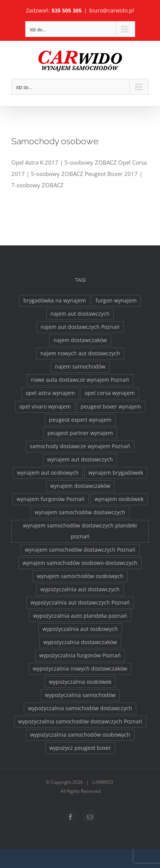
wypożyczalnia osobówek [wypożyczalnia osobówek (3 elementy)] (80, 682)
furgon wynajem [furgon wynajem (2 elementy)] (116, 301)
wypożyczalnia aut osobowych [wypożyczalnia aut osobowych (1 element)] (80, 629)
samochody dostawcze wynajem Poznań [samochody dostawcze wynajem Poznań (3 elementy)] (80, 446)
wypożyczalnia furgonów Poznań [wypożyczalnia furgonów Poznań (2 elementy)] (80, 655)
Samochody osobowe (55, 141)
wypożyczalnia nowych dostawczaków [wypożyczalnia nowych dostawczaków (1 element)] (80, 669)
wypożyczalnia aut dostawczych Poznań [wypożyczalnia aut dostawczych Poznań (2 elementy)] (80, 603)
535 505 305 (67, 10)
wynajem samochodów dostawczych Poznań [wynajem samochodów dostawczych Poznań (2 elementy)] (80, 550)
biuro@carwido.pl (112, 10)
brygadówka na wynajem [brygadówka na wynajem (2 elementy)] (55, 301)
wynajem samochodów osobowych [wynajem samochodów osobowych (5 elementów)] (80, 576)
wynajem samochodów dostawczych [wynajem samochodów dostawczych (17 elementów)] (80, 512)
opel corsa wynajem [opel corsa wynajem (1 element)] (110, 393)
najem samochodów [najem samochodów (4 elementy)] (80, 367)
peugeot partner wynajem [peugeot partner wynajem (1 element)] (80, 433)
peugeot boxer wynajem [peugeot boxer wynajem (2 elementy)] (111, 407)
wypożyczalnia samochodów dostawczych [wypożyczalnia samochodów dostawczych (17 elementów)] (80, 708)
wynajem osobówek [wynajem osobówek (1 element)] (119, 499)
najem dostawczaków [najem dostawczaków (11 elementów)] (80, 340)
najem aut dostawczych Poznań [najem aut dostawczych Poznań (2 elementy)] (80, 327)
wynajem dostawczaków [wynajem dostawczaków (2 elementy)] (80, 486)
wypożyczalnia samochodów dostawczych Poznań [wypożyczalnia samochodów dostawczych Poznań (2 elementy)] (80, 722)
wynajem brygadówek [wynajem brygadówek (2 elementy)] (116, 473)
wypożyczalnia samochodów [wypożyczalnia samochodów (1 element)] (80, 695)
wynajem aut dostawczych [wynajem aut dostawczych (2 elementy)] (80, 459)
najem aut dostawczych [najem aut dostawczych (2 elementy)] (80, 314)
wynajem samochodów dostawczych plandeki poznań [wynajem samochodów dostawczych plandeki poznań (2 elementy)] (80, 531)
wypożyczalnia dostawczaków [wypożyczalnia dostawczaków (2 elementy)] (80, 642)
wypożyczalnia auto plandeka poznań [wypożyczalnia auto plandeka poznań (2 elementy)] (80, 616)
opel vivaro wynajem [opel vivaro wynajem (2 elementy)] (45, 407)
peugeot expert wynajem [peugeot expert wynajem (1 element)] (80, 420)
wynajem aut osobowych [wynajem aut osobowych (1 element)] (48, 473)
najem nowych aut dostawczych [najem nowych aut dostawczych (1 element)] (80, 353)
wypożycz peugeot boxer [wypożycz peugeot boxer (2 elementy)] (80, 748)
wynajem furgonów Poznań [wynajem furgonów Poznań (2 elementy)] (51, 499)
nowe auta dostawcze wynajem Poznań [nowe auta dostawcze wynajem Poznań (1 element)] (80, 380)
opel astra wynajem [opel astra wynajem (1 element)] (50, 393)
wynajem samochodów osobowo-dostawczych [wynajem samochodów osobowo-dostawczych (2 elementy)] (80, 563)
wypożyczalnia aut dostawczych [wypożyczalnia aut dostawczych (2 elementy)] (80, 589)
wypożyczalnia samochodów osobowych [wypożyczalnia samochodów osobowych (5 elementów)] (80, 735)
